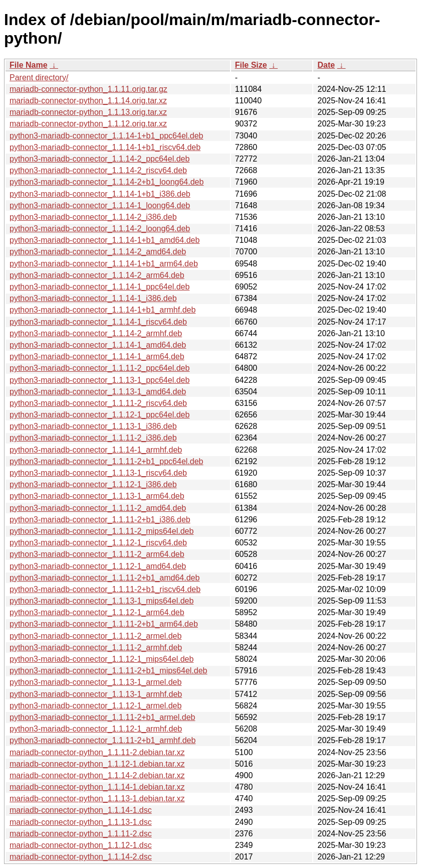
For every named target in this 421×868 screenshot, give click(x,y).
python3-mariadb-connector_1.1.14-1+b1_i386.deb (100, 194)
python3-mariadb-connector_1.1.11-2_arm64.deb (97, 554)
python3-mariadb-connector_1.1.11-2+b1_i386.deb (100, 520)
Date (326, 65)
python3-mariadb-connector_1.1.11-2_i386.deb (93, 438)
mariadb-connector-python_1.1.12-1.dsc (81, 845)
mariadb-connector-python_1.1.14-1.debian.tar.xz (97, 787)
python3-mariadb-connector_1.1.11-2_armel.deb (95, 636)
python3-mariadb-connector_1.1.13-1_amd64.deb (98, 392)
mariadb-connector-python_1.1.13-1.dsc (81, 822)
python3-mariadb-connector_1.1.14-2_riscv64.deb (98, 170)
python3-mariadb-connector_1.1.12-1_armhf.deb (96, 729)
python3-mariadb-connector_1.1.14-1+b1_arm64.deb (104, 264)
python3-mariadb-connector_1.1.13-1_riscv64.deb (98, 473)
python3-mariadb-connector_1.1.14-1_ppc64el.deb (99, 287)
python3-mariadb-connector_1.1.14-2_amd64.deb (98, 252)
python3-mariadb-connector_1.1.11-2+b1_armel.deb (102, 717)
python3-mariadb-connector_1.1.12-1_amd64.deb (98, 566)
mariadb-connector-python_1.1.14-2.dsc (81, 857)
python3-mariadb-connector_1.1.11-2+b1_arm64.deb (104, 624)
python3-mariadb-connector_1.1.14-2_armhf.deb (96, 333)
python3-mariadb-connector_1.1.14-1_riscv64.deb (98, 322)
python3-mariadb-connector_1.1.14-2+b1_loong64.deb (107, 182)
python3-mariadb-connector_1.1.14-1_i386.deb (93, 298)
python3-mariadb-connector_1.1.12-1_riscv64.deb (98, 543)
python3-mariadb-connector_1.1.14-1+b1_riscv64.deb (105, 147)
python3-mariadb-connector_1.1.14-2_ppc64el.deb (99, 159)
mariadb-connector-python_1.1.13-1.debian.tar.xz (97, 799)
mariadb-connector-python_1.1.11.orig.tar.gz (88, 89)
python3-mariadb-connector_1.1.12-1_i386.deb (93, 484)
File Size (251, 65)
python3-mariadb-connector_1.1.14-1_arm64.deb (97, 356)
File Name (29, 65)
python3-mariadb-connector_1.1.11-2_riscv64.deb (98, 403)
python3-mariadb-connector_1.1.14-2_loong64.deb (100, 229)
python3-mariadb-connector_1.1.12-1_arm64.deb (97, 612)
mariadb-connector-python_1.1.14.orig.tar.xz (88, 101)
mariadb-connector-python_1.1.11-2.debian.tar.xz (97, 752)
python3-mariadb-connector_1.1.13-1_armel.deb (95, 682)
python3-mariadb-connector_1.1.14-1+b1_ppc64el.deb (107, 136)
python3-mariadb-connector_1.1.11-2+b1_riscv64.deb (105, 589)
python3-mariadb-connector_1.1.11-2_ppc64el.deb (99, 368)
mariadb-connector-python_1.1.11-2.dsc (81, 834)
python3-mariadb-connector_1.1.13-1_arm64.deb (97, 496)
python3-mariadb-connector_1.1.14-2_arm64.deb (97, 275)
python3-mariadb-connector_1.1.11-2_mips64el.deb (101, 531)
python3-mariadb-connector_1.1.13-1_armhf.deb (96, 694)
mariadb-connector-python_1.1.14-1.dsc (81, 810)
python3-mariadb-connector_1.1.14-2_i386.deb (93, 217)
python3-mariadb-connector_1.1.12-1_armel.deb (95, 706)
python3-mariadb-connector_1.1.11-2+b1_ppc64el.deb (107, 461)
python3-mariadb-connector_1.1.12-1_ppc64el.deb (99, 415)
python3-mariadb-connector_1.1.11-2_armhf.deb (96, 647)
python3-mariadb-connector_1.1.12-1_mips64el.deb (101, 659)
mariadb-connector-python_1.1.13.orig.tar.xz (88, 112)
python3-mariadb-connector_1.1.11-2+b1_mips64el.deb (108, 671)
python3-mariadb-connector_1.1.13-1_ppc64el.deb (99, 380)
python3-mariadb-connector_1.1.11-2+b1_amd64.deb (104, 578)
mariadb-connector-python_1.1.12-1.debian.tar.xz (97, 764)
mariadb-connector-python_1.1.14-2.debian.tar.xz (97, 775)
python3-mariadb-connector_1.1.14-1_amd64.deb (98, 345)
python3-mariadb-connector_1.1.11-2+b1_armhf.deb (102, 740)
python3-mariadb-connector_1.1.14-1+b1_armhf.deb (102, 310)
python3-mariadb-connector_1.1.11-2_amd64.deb (98, 508)
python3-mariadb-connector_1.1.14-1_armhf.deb (96, 450)
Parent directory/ (39, 78)
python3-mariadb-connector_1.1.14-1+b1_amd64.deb (104, 240)
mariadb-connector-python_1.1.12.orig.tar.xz (88, 124)
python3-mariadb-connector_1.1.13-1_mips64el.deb (101, 601)
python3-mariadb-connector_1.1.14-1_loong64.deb (100, 205)
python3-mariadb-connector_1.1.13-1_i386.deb (93, 426)
